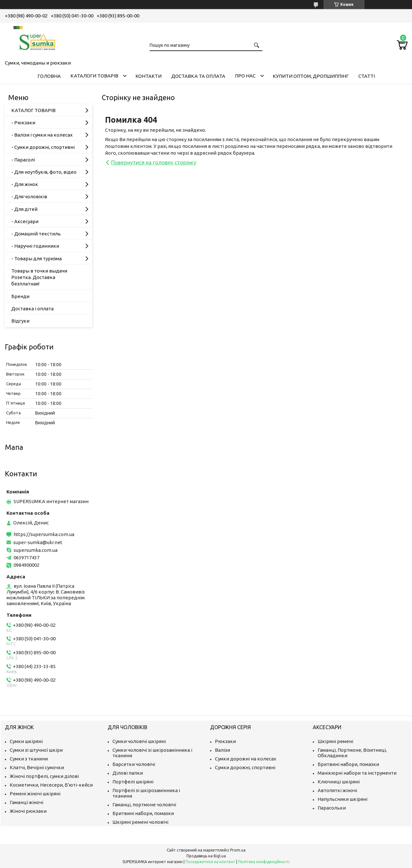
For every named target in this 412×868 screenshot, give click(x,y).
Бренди (20, 296)
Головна (49, 76)
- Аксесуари (25, 221)
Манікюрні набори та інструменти (357, 773)
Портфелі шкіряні (133, 782)
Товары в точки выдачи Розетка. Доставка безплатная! (39, 277)
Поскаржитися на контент (210, 862)
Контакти (148, 76)
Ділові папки (128, 773)
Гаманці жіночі (26, 802)
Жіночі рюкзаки (28, 811)
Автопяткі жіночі (337, 790)
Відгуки (20, 321)
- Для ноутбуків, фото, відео (44, 172)
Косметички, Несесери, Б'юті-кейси (51, 785)
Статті (367, 76)
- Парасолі (23, 160)
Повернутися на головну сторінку (154, 162)
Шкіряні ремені (335, 741)
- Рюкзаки (23, 123)
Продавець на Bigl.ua (206, 856)
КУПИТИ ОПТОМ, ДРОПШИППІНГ (311, 76)
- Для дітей (24, 209)
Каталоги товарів (94, 76)
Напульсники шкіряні (343, 799)
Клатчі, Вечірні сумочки (37, 767)
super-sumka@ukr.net (38, 542)
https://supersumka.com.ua (44, 534)
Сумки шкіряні (26, 741)
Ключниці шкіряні (339, 782)
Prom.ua (238, 850)
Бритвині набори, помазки (143, 813)
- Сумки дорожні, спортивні (43, 147)
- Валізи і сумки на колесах (42, 135)
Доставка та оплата (198, 76)
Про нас (245, 76)
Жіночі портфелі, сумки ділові (44, 776)
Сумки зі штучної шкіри (36, 750)
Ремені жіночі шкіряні (35, 794)
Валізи (222, 750)
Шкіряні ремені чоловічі (140, 822)
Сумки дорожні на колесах (246, 759)
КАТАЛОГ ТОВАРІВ (33, 110)
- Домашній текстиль (36, 234)
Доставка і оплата (32, 309)
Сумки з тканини (29, 759)
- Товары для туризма (37, 258)
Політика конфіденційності (264, 862)
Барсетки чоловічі (134, 764)
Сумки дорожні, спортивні (245, 767)
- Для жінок (25, 184)
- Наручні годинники (35, 246)
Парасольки (332, 808)
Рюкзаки (225, 741)
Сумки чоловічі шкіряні (139, 741)
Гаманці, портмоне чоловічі (144, 805)
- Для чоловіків (29, 196)
